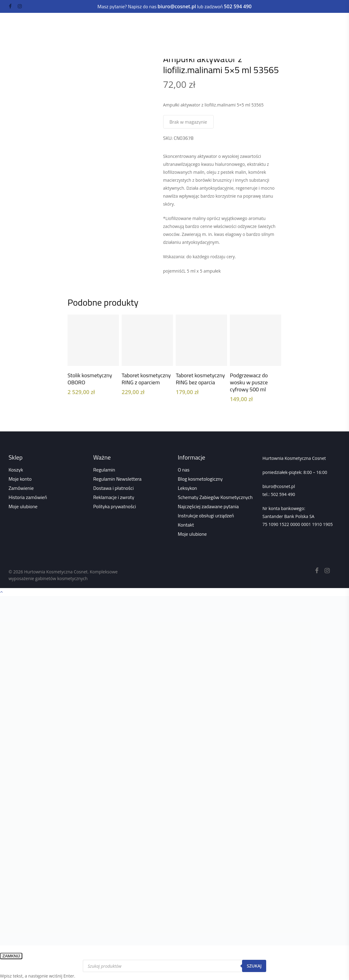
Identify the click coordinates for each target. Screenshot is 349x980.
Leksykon (187, 488)
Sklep (107, 44)
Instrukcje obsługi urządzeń (206, 516)
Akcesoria (156, 36)
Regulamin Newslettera (117, 479)
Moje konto (20, 479)
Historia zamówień (28, 497)
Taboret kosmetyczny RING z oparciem (146, 379)
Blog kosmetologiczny (200, 479)
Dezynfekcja (119, 36)
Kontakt (186, 525)
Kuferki (183, 36)
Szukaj (254, 966)
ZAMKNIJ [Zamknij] (11, 956)
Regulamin (104, 470)
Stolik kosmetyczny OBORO (90, 379)
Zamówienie (21, 488)
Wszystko (129, 44)
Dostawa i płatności (114, 488)
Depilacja (286, 24)
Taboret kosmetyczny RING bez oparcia (200, 379)
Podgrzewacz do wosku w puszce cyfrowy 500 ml (249, 382)
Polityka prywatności (115, 506)
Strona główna (81, 44)
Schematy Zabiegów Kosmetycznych (215, 497)
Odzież (203, 36)
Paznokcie (214, 24)
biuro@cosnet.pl (279, 486)
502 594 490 (283, 494)
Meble (184, 24)
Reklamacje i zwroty (114, 497)
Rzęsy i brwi (250, 24)
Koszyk (16, 470)
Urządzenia (154, 24)
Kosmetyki (117, 24)
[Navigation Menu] (337, 28)
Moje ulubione (23, 506)
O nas (184, 470)
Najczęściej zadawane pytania (208, 506)
